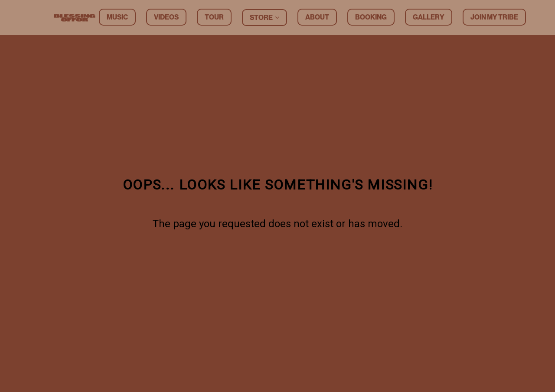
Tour (214, 17)
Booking (371, 17)
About (317, 17)
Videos (166, 17)
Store (261, 18)
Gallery (429, 17)
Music (117, 17)
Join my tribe (494, 17)
